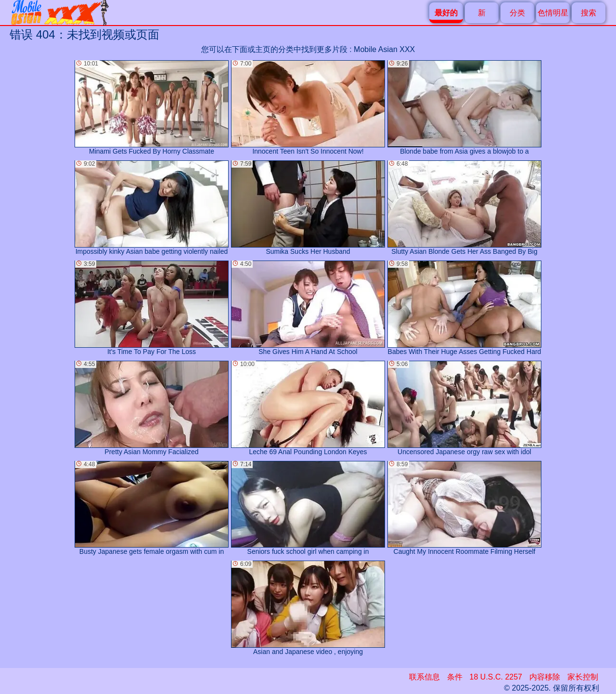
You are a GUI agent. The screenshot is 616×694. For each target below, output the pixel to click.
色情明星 (553, 13)
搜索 (589, 13)
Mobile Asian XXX (384, 49)
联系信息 (424, 677)
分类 (517, 13)
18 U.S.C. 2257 (496, 677)
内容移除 (545, 677)
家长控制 (583, 677)
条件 (455, 677)
